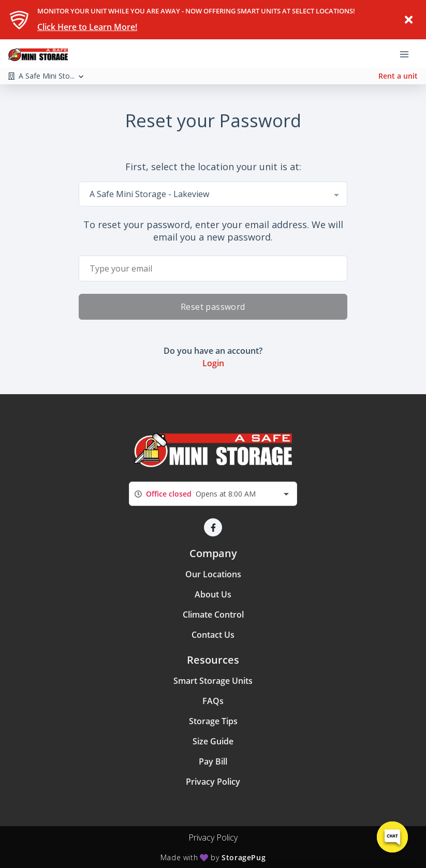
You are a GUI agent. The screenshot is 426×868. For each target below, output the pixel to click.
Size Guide (213, 741)
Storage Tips (213, 721)
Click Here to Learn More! (87, 27)
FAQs (213, 701)
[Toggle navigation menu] (408, 53)
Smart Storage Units (213, 681)
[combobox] (213, 194)
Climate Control (213, 615)
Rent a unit (398, 76)
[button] (213, 527)
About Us (213, 594)
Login (213, 363)
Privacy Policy (213, 782)
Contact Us (213, 635)
